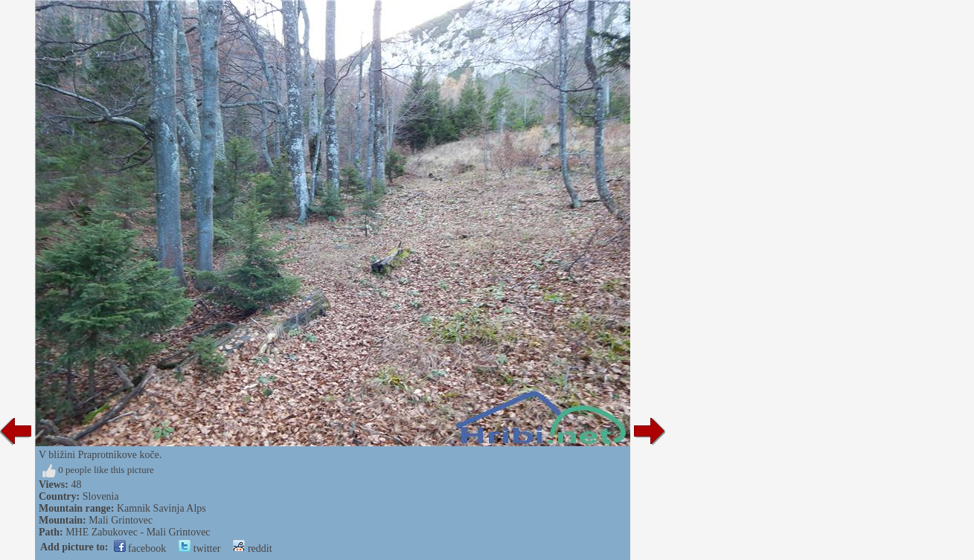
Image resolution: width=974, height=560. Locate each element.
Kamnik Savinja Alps (161, 508)
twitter (199, 548)
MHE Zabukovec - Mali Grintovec (138, 532)
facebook (140, 548)
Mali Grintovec (121, 520)
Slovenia (101, 496)
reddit (252, 548)
